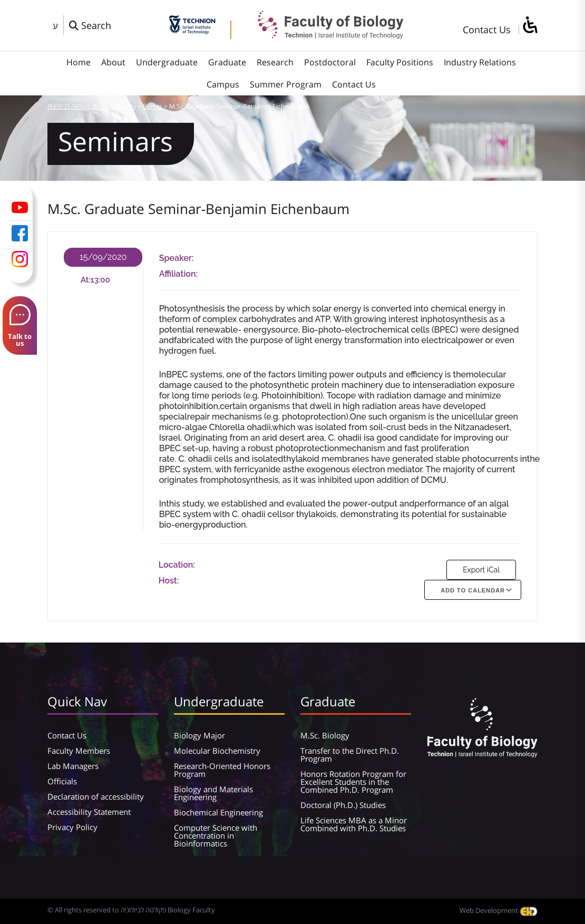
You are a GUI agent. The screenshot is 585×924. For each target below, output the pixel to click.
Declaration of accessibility (96, 796)
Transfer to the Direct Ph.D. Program (350, 755)
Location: (177, 565)
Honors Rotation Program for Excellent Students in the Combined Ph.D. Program (353, 782)
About (113, 62)
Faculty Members (79, 751)
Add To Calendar (473, 590)
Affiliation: (178, 274)
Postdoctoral (330, 62)
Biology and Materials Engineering (213, 793)
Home (79, 62)
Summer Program (286, 84)
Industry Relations (480, 62)
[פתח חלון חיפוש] (90, 25)
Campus (223, 84)
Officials (62, 781)
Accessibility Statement (89, 812)
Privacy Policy (72, 827)
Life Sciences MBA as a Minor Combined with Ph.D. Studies (354, 824)
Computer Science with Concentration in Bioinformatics (216, 835)
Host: (169, 581)
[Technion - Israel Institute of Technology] (192, 31)
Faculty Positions (400, 62)
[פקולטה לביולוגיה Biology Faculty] (323, 35)
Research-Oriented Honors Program (222, 770)
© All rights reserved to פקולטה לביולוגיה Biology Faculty (131, 910)
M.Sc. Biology (325, 735)
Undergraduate (167, 62)
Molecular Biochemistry (217, 751)
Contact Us (487, 30)
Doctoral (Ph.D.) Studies (343, 805)
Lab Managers (73, 766)
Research (275, 62)
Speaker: (177, 258)
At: (86, 280)
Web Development (499, 910)
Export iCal (481, 570)
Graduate (227, 62)
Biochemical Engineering (218, 812)
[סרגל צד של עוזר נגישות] (530, 26)
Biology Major (199, 735)
